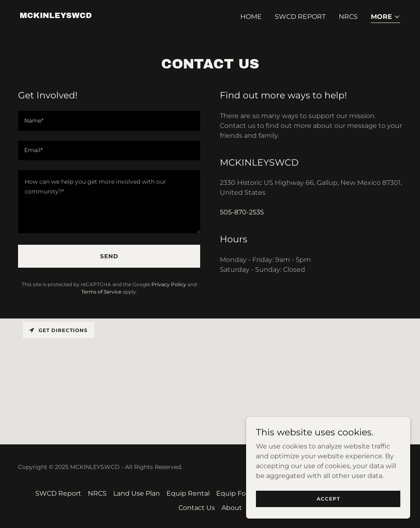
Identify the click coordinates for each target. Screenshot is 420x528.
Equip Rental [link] (188, 493)
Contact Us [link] (197, 508)
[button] (386, 17)
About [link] (232, 508)
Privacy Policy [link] (169, 284)
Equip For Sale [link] (240, 493)
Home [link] (251, 17)
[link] (56, 16)
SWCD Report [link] (300, 17)
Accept (328, 499)
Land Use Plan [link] (137, 493)
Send (109, 256)
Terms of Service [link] (101, 292)
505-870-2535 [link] (242, 212)
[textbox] (109, 121)
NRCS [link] (348, 17)
